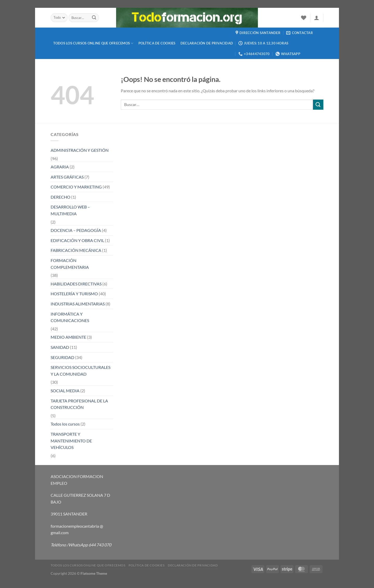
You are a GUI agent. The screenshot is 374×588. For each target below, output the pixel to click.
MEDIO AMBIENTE (68, 337)
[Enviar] (94, 18)
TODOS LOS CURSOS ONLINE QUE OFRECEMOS (93, 43)
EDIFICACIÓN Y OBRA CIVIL (77, 240)
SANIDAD (60, 347)
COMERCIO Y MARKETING (76, 187)
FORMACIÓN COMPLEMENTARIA (70, 264)
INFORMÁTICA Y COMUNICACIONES (70, 317)
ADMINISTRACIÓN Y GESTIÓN (80, 150)
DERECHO (61, 197)
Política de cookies (157, 43)
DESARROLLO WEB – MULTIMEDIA (70, 210)
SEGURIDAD (62, 357)
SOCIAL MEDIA (65, 391)
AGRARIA (60, 167)
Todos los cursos (65, 424)
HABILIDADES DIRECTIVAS (76, 284)
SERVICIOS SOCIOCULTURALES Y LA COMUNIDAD (81, 371)
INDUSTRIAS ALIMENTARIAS (78, 304)
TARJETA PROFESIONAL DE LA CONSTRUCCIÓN (79, 404)
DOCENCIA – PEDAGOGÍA (76, 230)
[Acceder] (317, 18)
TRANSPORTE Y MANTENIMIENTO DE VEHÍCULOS (71, 441)
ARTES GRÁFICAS (67, 177)
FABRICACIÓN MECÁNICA (76, 250)
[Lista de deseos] (304, 18)
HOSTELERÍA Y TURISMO (74, 294)
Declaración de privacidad (207, 43)
